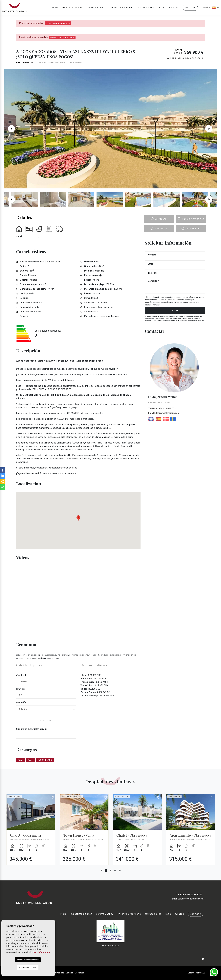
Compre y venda (97, 8)
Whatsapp (159, 219)
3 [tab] (111, 871)
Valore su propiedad (122, 8)
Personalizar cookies (28, 968)
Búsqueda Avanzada (58, 23)
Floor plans (45, 760)
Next (211, 129)
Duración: (22, 702)
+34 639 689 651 (162, 408)
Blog (162, 8)
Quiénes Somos (146, 8)
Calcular (46, 720)
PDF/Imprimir (191, 228)
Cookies (69, 973)
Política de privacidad (173, 300)
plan (21, 760)
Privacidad (59, 973)
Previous (10, 129)
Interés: (20, 689)
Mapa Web (79, 973)
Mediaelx (200, 973)
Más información (42, 952)
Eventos (174, 8)
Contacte (190, 8)
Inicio (55, 8)
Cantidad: (21, 675)
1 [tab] (101, 871)
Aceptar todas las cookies (28, 960)
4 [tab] (115, 871)
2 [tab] (106, 871)
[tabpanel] (31, 832)
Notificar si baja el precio (185, 58)
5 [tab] (120, 871)
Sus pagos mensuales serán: (31, 729)
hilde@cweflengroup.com (164, 413)
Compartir (159, 228)
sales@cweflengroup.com (188, 899)
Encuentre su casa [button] (73, 8)
